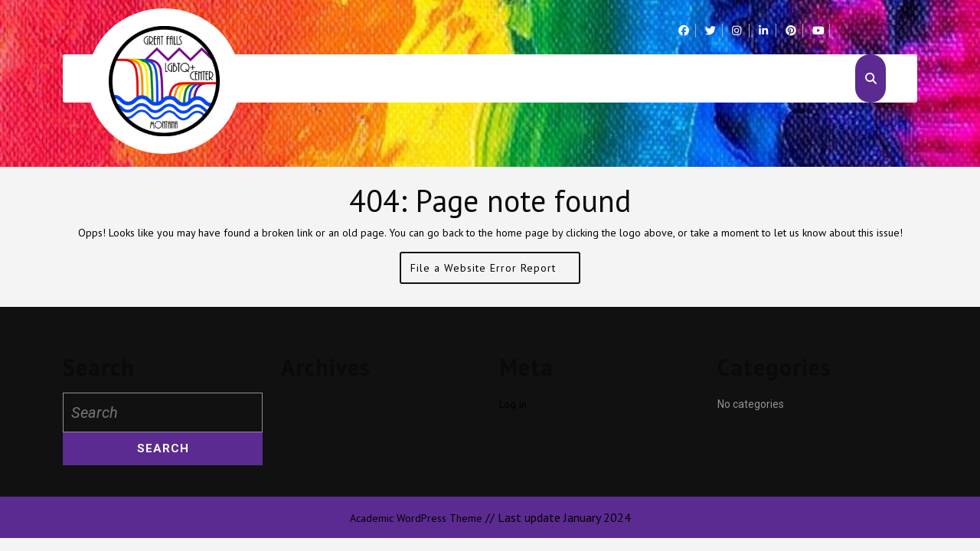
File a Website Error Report (495, 272)
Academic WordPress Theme (416, 518)
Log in (513, 404)
